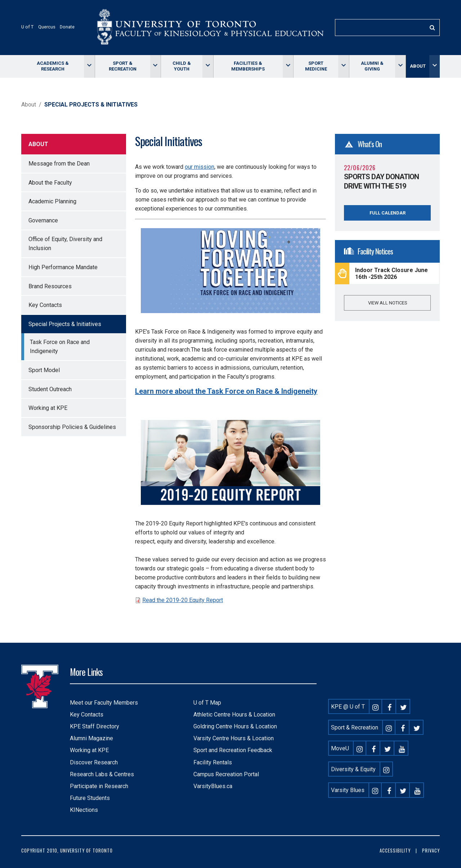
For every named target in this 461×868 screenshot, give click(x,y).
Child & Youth (182, 66)
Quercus (47, 27)
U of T (27, 27)
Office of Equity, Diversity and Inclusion (65, 244)
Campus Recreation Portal (226, 774)
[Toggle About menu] (435, 66)
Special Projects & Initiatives (65, 324)
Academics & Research (53, 66)
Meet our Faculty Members (104, 703)
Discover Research (94, 762)
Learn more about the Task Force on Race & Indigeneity (226, 391)
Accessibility (395, 851)
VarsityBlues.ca (213, 786)
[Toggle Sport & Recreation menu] (155, 66)
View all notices (388, 303)
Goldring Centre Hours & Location (235, 726)
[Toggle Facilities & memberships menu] (288, 66)
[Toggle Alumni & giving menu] (400, 66)
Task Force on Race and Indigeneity (60, 347)
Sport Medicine (316, 66)
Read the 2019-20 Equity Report (183, 600)
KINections (84, 810)
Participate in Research (99, 786)
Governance (43, 220)
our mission (200, 167)
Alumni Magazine (91, 738)
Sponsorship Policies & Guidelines (72, 427)
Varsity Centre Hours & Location (234, 738)
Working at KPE (48, 408)
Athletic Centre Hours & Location (234, 715)
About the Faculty (50, 183)
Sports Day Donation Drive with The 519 (381, 181)
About (418, 66)
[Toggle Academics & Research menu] (89, 66)
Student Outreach (50, 389)
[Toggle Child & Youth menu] (208, 66)
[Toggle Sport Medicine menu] (343, 66)
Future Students (90, 798)
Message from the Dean (59, 164)
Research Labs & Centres (102, 774)
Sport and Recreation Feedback (233, 750)
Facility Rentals (213, 762)
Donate (67, 27)
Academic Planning (52, 201)
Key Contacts (45, 305)
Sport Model (44, 370)
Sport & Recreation (123, 66)
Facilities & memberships (248, 66)
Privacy (431, 851)
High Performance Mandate (63, 267)
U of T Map (207, 703)
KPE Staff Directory (95, 726)
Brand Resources (50, 286)
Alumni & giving (372, 66)
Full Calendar (388, 213)
